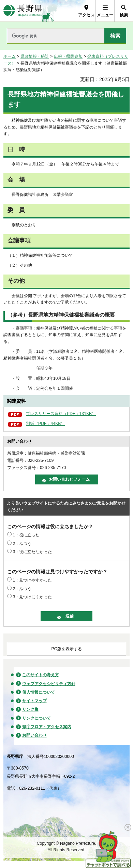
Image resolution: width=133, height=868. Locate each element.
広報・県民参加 (68, 56)
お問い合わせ (34, 735)
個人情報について (39, 692)
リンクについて (36, 718)
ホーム (10, 56)
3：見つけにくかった (32, 597)
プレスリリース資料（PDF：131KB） (61, 414)
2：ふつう (22, 544)
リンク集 (30, 709)
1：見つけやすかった (32, 580)
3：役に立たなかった (32, 552)
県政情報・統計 (35, 56)
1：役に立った (26, 535)
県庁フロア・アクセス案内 (47, 727)
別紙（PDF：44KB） (45, 424)
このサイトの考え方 (41, 675)
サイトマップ (34, 701)
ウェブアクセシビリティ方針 (49, 684)
